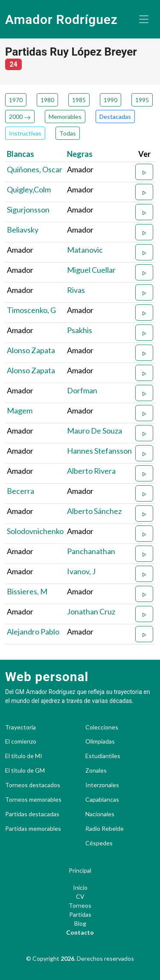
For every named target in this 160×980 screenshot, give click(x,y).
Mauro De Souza (95, 431)
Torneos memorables (33, 800)
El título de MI (24, 756)
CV (80, 896)
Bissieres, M (27, 591)
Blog (80, 923)
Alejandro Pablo (33, 632)
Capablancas (102, 800)
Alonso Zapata (31, 350)
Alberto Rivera (91, 471)
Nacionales (100, 814)
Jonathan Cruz (91, 611)
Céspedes (99, 843)
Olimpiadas (100, 741)
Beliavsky (23, 230)
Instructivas (25, 133)
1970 (16, 100)
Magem (20, 410)
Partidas (80, 914)
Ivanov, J (81, 571)
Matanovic (85, 250)
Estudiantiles (103, 756)
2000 (20, 117)
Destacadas (115, 117)
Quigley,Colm (29, 189)
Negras (80, 154)
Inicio (80, 887)
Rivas (76, 290)
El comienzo (21, 741)
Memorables (65, 117)
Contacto (80, 932)
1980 (47, 100)
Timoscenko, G (31, 310)
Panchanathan (91, 551)
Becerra (20, 491)
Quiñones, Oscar (35, 169)
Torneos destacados (33, 785)
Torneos (80, 905)
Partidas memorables (33, 829)
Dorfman (82, 390)
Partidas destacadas (32, 814)
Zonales (96, 770)
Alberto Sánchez (94, 511)
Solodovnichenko (35, 531)
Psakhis (80, 330)
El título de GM (25, 770)
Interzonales (102, 785)
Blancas (20, 154)
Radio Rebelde (105, 829)
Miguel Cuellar (91, 270)
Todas (68, 133)
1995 (142, 100)
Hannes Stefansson (99, 451)
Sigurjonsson (28, 210)
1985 (79, 100)
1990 (111, 100)
